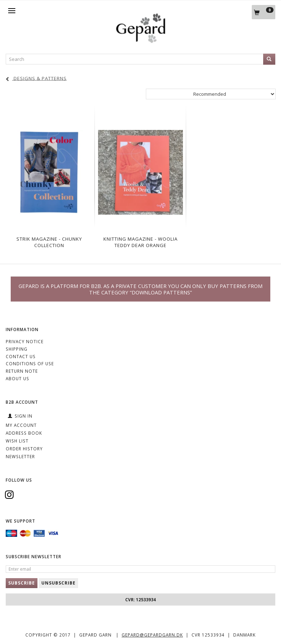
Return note (22, 371)
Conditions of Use (30, 363)
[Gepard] (140, 41)
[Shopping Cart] (264, 12)
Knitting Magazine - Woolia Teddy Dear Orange (140, 242)
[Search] (269, 59)
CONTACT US (21, 356)
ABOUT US (17, 378)
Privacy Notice (25, 341)
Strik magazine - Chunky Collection (49, 242)
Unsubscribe (58, 583)
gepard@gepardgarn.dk (152, 635)
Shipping (17, 349)
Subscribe (22, 583)
